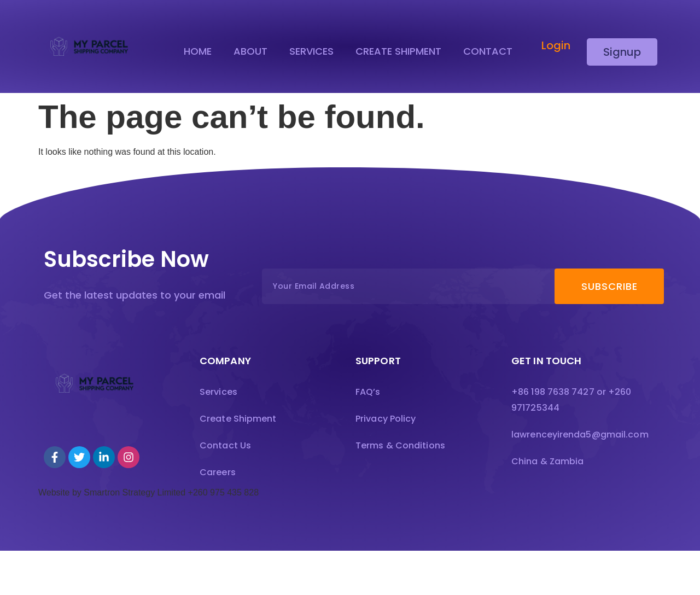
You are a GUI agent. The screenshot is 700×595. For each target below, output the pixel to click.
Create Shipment (398, 51)
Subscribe (609, 289)
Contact (488, 51)
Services (311, 51)
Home (198, 51)
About (250, 51)
